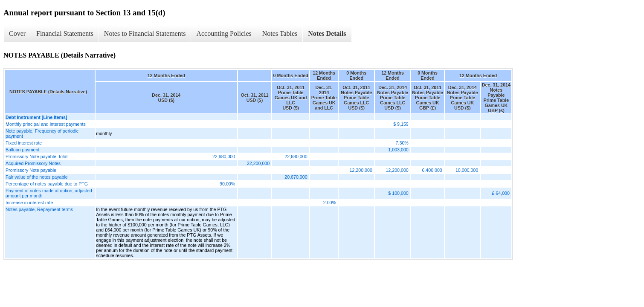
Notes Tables (280, 33)
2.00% (330, 203)
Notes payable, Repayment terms (39, 209)
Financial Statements (65, 33)
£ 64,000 (500, 193)
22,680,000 (224, 156)
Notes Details (327, 33)
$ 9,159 (401, 124)
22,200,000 (258, 163)
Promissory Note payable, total (36, 156)
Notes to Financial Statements (145, 33)
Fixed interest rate (24, 143)
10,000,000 (467, 170)
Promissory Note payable (31, 170)
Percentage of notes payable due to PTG (47, 184)
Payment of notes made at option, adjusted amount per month (49, 193)
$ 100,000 (398, 193)
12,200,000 (361, 170)
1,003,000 (398, 150)
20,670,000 (296, 177)
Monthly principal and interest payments (46, 124)
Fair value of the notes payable (37, 177)
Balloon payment (22, 150)
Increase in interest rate (29, 203)
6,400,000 (432, 170)
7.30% (402, 143)
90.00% (227, 184)
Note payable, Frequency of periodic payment (42, 133)
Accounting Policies (224, 33)
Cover (17, 33)
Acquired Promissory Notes (33, 163)
